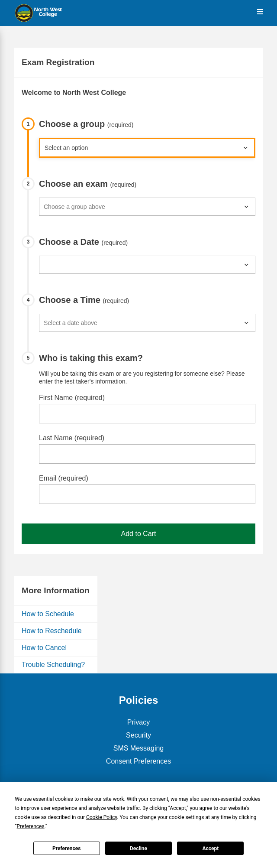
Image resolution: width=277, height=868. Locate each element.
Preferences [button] (31, 826)
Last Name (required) (72, 438)
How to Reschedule (52, 631)
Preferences (67, 848)
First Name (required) (72, 398)
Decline (138, 848)
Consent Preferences (138, 761)
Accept (210, 848)
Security (138, 735)
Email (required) (64, 478)
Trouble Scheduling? (53, 665)
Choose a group (86, 124)
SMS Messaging (139, 748)
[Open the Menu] (260, 12)
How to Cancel (44, 648)
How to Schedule (48, 614)
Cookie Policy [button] (101, 817)
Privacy (138, 722)
